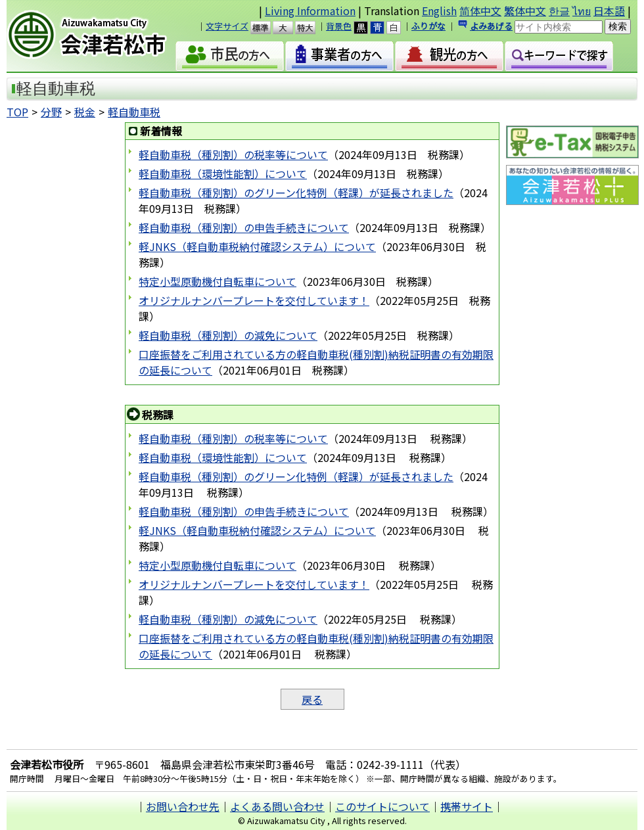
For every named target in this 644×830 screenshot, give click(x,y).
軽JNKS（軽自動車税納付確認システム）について (257, 246)
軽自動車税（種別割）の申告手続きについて (244, 227)
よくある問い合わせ (277, 806)
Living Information (310, 11)
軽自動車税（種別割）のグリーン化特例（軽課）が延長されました (296, 193)
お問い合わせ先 (183, 806)
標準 (266, 28)
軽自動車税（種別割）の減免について (228, 335)
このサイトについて (382, 806)
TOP (17, 112)
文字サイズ (227, 26)
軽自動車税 (134, 112)
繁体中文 (525, 11)
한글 (559, 11)
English (439, 11)
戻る (312, 699)
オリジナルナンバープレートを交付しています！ (254, 300)
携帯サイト (467, 806)
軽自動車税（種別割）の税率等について (233, 154)
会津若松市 (98, 36)
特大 (311, 28)
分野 (51, 112)
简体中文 (480, 11)
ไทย (582, 11)
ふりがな (428, 26)
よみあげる (491, 26)
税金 (85, 112)
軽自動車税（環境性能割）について (223, 173)
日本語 (609, 11)
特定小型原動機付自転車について (218, 281)
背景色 (339, 26)
